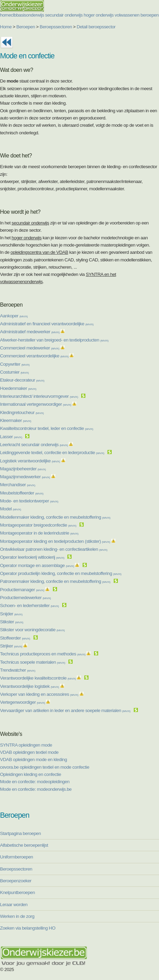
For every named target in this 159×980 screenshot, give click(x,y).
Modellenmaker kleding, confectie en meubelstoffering (55, 517)
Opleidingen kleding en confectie (31, 774)
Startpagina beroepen (20, 833)
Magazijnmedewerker (25, 477)
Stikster (12, 622)
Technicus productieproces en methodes (43, 654)
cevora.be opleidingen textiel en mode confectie (45, 767)
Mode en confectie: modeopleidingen (35, 782)
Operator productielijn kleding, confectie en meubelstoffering (61, 573)
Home (6, 27)
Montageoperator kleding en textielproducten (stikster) (55, 541)
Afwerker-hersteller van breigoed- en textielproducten (54, 340)
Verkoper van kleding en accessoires (39, 694)
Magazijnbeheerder (23, 469)
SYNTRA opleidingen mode (26, 745)
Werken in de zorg (17, 916)
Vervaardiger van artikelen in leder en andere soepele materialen (65, 710)
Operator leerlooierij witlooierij (32, 557)
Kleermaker (16, 420)
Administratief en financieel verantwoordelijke (47, 324)
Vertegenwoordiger (22, 702)
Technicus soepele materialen (32, 662)
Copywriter (15, 364)
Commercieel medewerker (30, 348)
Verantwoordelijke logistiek (29, 686)
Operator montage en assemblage (37, 565)
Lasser (11, 437)
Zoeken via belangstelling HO (28, 928)
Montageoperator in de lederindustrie (39, 533)
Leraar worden (14, 905)
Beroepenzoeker (16, 881)
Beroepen (26, 27)
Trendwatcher (18, 670)
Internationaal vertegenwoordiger (36, 404)
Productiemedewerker (25, 598)
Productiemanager (22, 590)
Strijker (11, 646)
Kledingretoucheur (22, 412)
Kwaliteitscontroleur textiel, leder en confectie (47, 428)
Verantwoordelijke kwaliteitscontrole (38, 678)
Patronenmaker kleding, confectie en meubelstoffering (55, 581)
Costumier (14, 372)
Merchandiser (18, 485)
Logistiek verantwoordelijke (30, 461)
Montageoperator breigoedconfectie (38, 525)
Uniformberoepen (16, 857)
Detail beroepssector (96, 27)
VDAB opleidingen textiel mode (29, 752)
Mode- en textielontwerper (29, 501)
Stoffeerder (15, 638)
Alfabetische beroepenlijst (24, 845)
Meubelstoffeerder (22, 493)
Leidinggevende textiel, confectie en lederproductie (52, 453)
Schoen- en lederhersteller (29, 606)
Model (11, 509)
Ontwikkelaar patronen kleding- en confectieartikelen (54, 549)
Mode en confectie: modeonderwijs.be (36, 789)
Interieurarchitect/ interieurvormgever (39, 396)
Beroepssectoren (56, 27)
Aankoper (14, 316)
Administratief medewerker (30, 332)
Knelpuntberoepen (17, 892)
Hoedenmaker (18, 388)
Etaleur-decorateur (22, 380)
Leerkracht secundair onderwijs (34, 445)
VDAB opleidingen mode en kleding (34, 760)
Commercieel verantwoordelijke (34, 356)
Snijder (11, 614)
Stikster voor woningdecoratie (32, 630)
